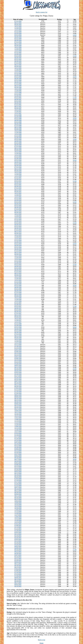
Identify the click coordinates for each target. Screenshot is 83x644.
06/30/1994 (18, 249)
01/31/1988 (18, 115)
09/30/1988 (18, 129)
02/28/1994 (18, 242)
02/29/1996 (18, 284)
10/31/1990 (18, 172)
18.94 (75, 118)
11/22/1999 (18, 423)
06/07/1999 (18, 381)
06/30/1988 (18, 124)
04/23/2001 (18, 551)
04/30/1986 (18, 78)
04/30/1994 (18, 245)
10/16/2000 (18, 505)
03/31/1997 (18, 306)
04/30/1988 (18, 120)
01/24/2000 (18, 438)
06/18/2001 (18, 565)
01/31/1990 (18, 157)
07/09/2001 (18, 571)
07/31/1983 (18, 21)
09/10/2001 (18, 586)
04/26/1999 (18, 371)
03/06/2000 (18, 449)
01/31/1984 (18, 32)
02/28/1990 (18, 158)
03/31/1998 (18, 327)
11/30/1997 (18, 320)
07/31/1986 (18, 84)
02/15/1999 (18, 353)
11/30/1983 (18, 28)
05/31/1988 (18, 122)
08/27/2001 (18, 583)
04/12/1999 (18, 367)
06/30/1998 (18, 332)
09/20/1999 (18, 407)
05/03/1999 (18, 372)
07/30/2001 (18, 576)
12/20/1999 (18, 430)
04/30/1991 (18, 183)
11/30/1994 (18, 258)
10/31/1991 (18, 193)
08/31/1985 (18, 65)
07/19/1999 (18, 392)
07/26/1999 (18, 393)
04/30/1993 (18, 225)
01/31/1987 (18, 94)
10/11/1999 (18, 412)
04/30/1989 (18, 141)
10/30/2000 (18, 508)
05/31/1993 (18, 226)
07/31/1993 (18, 230)
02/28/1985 (18, 54)
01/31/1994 (18, 240)
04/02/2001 (18, 546)
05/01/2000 (18, 463)
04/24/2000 (18, 461)
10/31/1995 (18, 277)
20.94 (75, 160)
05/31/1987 (18, 101)
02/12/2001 (18, 534)
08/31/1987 (18, 106)
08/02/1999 (18, 395)
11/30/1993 (18, 237)
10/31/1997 (18, 318)
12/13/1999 (18, 428)
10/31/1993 (18, 235)
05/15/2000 (18, 466)
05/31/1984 (18, 38)
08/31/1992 (18, 211)
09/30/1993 (18, 233)
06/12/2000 (18, 473)
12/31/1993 (18, 238)
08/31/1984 (18, 44)
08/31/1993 (18, 232)
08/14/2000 (18, 489)
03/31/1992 (18, 202)
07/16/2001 (18, 572)
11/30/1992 (18, 216)
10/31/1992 (18, 214)
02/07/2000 (18, 442)
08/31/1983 (18, 23)
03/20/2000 (18, 452)
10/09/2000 (18, 503)
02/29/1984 (18, 33)
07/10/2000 (18, 480)
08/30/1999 (18, 402)
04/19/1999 (18, 369)
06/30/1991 (18, 186)
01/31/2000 (18, 440)
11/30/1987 (18, 112)
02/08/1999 (18, 352)
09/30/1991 (18, 192)
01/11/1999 (18, 345)
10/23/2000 (18, 506)
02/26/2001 (18, 538)
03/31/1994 (18, 244)
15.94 (75, 56)
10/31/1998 (18, 339)
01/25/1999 (18, 348)
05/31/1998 (18, 331)
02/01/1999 (18, 350)
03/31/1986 (18, 77)
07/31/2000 (18, 485)
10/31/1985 (18, 68)
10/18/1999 (18, 414)
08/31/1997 (18, 315)
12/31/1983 (18, 30)
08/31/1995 (18, 273)
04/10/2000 (18, 458)
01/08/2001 (18, 525)
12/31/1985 (18, 72)
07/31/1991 (18, 188)
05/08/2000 (18, 465)
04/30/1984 (18, 37)
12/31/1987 (18, 113)
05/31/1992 (18, 205)
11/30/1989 (18, 153)
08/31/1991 (18, 190)
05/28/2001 (18, 560)
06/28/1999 (18, 386)
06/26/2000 (18, 477)
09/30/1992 (18, 212)
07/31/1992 (18, 209)
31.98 (75, 550)
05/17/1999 (18, 376)
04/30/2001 (18, 553)
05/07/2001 (18, 555)
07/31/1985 (18, 63)
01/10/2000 (18, 435)
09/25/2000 (18, 499)
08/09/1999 (18, 397)
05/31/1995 (18, 268)
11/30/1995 (18, 278)
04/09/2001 (18, 548)
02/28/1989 (18, 138)
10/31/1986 (18, 89)
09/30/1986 (18, 87)
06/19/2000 (18, 475)
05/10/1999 (18, 374)
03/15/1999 (18, 360)
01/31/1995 (18, 261)
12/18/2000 (18, 520)
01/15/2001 (18, 527)
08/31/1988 (18, 127)
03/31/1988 (18, 118)
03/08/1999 (18, 358)
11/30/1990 (18, 174)
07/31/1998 (18, 334)
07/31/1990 (18, 167)
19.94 (75, 139)
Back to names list (41, 12)
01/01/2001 (18, 524)
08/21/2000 (18, 491)
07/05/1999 (18, 388)
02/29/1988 (18, 117)
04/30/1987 (18, 99)
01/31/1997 (18, 303)
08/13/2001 (18, 579)
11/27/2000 (18, 515)
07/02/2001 (18, 569)
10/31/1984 (18, 47)
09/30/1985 (18, 66)
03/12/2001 (18, 541)
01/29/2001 (18, 531)
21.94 (75, 181)
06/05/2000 (18, 472)
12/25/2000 (18, 522)
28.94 (75, 327)
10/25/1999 (18, 416)
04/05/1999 (18, 365)
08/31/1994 (18, 252)
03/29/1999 (18, 364)
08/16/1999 (18, 398)
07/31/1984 (18, 42)
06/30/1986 (18, 82)
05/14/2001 (18, 557)
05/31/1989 (18, 143)
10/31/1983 (18, 26)
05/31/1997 (18, 310)
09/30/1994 (18, 254)
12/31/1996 (18, 301)
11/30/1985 (18, 70)
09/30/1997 (18, 317)
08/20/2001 (18, 581)
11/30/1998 (18, 341)
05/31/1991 (18, 185)
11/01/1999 (18, 418)
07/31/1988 (18, 125)
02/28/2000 (18, 447)
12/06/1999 (18, 426)
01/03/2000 (18, 433)
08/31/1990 (18, 169)
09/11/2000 (18, 496)
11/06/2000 (18, 510)
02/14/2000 (18, 444)
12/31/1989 (18, 155)
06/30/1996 (18, 291)
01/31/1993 (18, 219)
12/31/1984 (18, 51)
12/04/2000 (18, 517)
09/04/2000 (18, 494)
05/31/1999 (18, 379)
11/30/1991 (18, 195)
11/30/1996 (18, 299)
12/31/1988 (18, 134)
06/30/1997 (18, 312)
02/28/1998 (18, 325)
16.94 (75, 77)
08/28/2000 (18, 492)
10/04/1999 (18, 411)
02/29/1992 (18, 200)
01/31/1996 (18, 282)
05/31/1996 (18, 289)
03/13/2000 (18, 451)
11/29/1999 (18, 425)
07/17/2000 (18, 482)
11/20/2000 (18, 513)
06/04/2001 (18, 562)
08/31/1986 (18, 85)
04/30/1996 (18, 287)
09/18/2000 (18, 498)
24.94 (75, 244)
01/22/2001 (18, 529)
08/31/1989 (18, 148)
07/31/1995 (18, 272)
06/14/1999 (18, 383)
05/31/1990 (18, 164)
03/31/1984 (18, 35)
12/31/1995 (18, 280)
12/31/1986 (18, 92)
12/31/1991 (18, 197)
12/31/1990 (18, 176)
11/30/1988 (18, 132)
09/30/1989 (18, 150)
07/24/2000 (18, 484)
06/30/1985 (18, 61)
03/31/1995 (18, 265)
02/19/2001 (18, 536)
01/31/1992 (18, 198)
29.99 (75, 369)
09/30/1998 (18, 338)
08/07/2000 (18, 487)
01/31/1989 (18, 136)
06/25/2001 (18, 567)
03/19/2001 (18, 543)
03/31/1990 (18, 160)
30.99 (75, 459)
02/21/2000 (18, 445)
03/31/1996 (18, 285)
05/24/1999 (18, 378)
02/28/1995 (18, 263)
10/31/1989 (18, 152)
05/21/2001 (18, 558)
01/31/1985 (18, 52)
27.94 (75, 306)
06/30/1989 (18, 145)
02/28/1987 (18, 96)
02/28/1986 (18, 75)
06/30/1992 (18, 207)
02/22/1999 (18, 355)
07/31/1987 (18, 105)
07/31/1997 (18, 313)
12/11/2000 (18, 518)
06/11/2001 (18, 564)
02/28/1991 (18, 179)
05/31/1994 (18, 247)
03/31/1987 (18, 98)
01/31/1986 (18, 73)
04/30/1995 (18, 266)
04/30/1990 (18, 162)
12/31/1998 (18, 343)
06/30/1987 (18, 103)
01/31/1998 (18, 324)
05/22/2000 (18, 468)
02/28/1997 (18, 305)
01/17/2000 (18, 437)
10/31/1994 (18, 256)
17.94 (75, 98)
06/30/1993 (18, 228)
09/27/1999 (18, 409)
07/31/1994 (18, 251)
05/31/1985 (18, 59)
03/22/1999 (18, 362)
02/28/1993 (18, 221)
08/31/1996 (18, 294)
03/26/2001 (18, 545)
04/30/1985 (18, 58)
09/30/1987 (18, 108)
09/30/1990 (18, 171)
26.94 (75, 285)
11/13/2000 (18, 511)
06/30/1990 (18, 165)
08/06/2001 (18, 578)
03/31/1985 (18, 56)
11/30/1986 (18, 91)
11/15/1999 (18, 421)
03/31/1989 (18, 139)
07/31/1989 (18, 146)
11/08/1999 (18, 419)
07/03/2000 (18, 478)
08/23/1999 (18, 400)
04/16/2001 (18, 550)
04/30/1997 (18, 308)
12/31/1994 (18, 259)
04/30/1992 (18, 204)
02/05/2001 (18, 532)
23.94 (75, 223)
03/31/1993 (18, 223)
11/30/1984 (18, 49)
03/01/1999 (18, 357)
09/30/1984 (18, 45)
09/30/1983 (18, 25)
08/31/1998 (18, 336)
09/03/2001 (18, 585)
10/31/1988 (18, 131)
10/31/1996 (18, 298)
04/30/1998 (18, 329)
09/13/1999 (18, 405)
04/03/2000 (18, 456)
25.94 (75, 265)
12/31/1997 (18, 322)
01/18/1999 (18, 346)
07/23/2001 (18, 574)
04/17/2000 (18, 459)
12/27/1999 (18, 432)
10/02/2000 (18, 501)
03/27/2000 (18, 454)
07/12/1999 (18, 390)
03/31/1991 (18, 181)
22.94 (75, 202)
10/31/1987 (18, 110)
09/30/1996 (18, 296)
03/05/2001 (18, 539)
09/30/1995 (18, 275)
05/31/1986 (18, 80)
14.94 (75, 35)
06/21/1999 (18, 385)
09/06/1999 (18, 404)
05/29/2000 (18, 470)
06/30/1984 (18, 40)
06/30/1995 (18, 270)
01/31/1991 (18, 178)
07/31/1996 (18, 292)
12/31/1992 (18, 218)
